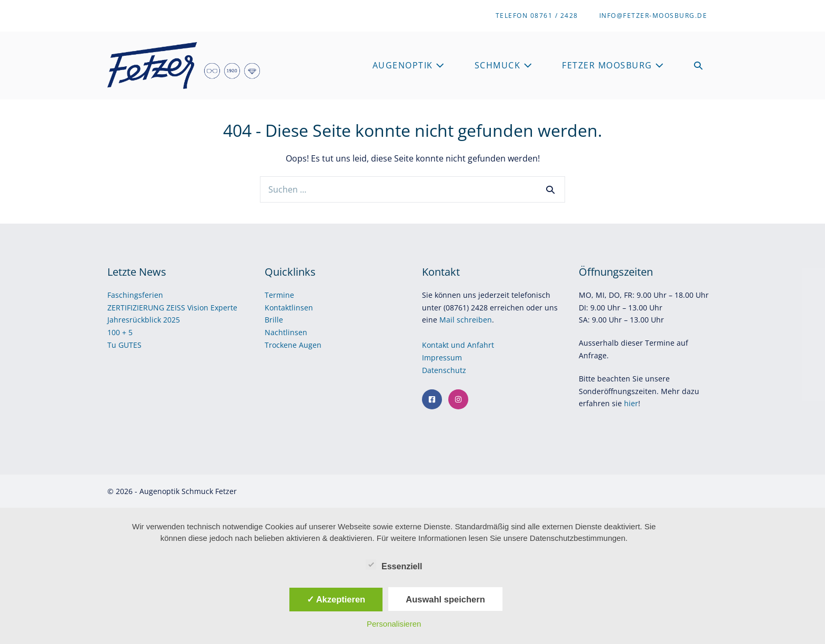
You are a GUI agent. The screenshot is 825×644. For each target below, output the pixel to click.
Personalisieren (394, 624)
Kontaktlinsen (289, 308)
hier (631, 403)
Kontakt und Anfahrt (458, 345)
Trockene (282, 345)
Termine (279, 295)
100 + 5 (120, 332)
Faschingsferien (135, 295)
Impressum (443, 358)
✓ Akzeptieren (336, 599)
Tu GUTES (124, 345)
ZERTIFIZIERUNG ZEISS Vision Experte (172, 308)
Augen (310, 345)
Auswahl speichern (445, 599)
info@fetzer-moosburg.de (653, 16)
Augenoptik (409, 65)
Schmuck (504, 65)
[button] (699, 66)
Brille (274, 320)
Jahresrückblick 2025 (144, 320)
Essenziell (394, 565)
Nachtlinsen (286, 332)
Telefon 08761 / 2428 (537, 16)
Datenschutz (445, 370)
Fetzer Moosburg (613, 65)
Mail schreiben (466, 320)
